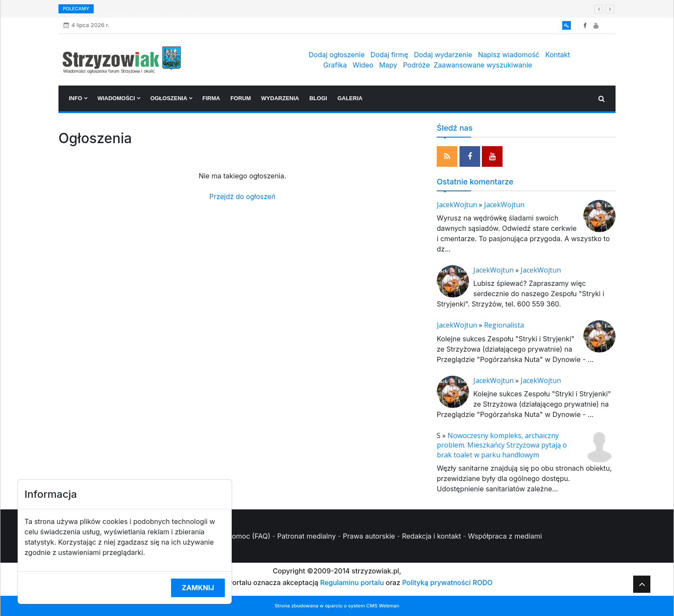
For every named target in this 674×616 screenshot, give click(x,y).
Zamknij (198, 588)
